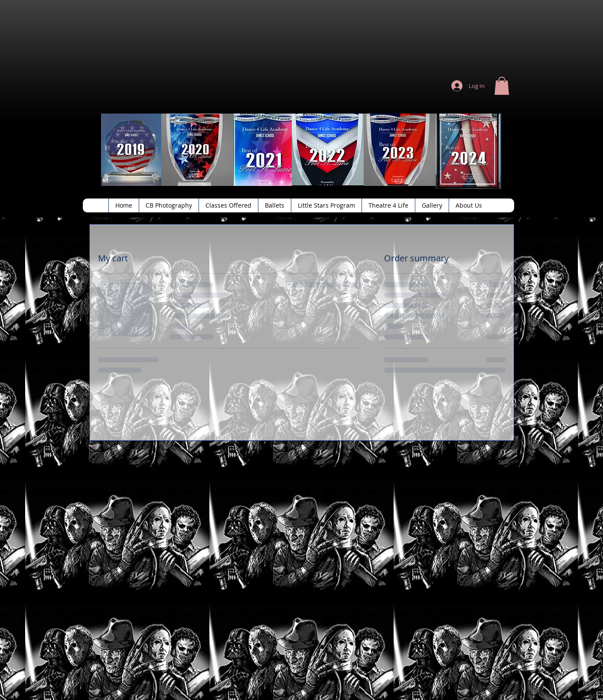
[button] (502, 86)
